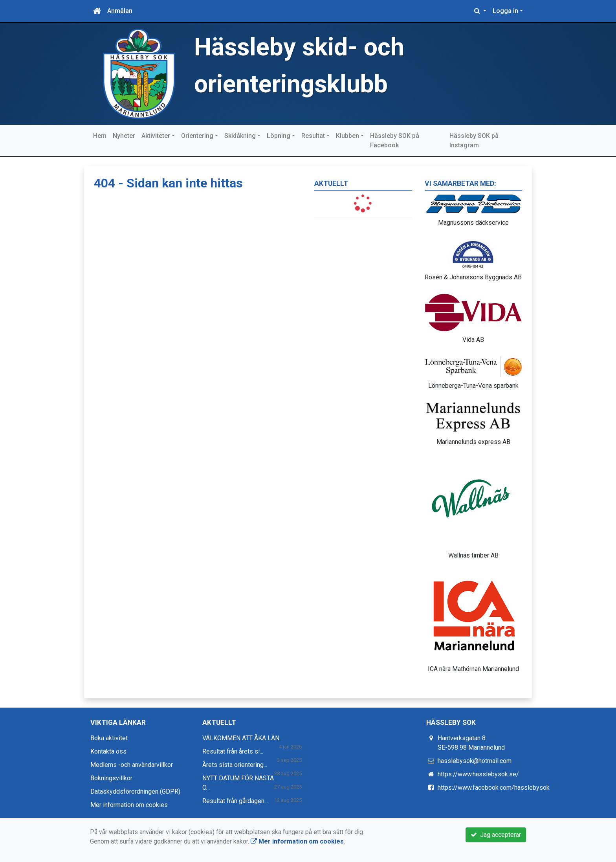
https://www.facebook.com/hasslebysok (494, 788)
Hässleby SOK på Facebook (395, 140)
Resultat (313, 136)
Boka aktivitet (109, 738)
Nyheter (124, 136)
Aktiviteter (156, 136)
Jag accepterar (496, 835)
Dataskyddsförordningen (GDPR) (135, 791)
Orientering (197, 136)
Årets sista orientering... (235, 765)
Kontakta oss (108, 751)
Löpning (279, 136)
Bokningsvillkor (111, 778)
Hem (100, 136)
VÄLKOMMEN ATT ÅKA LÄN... (243, 738)
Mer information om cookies (129, 805)
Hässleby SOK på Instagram (474, 140)
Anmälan (120, 11)
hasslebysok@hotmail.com (475, 761)
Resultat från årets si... (233, 751)
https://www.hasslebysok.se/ (478, 774)
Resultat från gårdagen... (235, 801)
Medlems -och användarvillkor (132, 765)
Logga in (505, 11)
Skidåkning (240, 136)
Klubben (347, 136)
